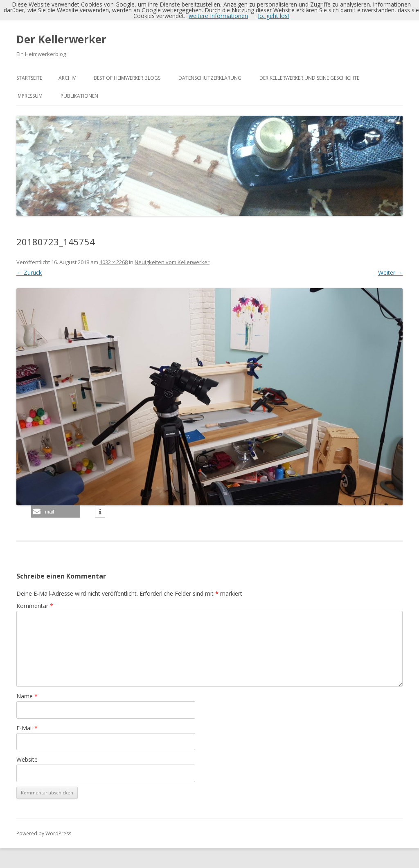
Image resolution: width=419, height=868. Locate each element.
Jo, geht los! (273, 16)
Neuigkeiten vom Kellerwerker (172, 262)
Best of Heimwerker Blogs (127, 78)
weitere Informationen (218, 16)
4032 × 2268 (114, 262)
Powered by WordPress (44, 833)
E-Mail (27, 728)
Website (27, 759)
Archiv (67, 78)
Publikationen (79, 96)
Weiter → (390, 273)
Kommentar (35, 606)
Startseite (29, 78)
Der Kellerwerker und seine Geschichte (309, 78)
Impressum (29, 96)
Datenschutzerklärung (210, 78)
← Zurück (29, 273)
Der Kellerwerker (61, 39)
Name (27, 696)
